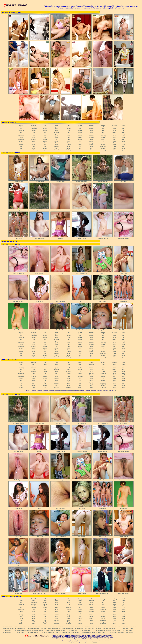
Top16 (82, 301)
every (45, 130)
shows (103, 138)
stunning (103, 150)
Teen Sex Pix (60, 329)
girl (45, 150)
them (114, 143)
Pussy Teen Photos (49, 626)
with (123, 148)
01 (31, 391)
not (80, 143)
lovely (80, 125)
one (80, 148)
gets (45, 146)
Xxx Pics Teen (101, 626)
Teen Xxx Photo (116, 626)
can (34, 136)
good (57, 130)
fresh (45, 134)
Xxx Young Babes (77, 628)
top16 (113, 628)
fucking (45, 141)
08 (73, 391)
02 (37, 391)
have (57, 145)
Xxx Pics (60, 626)
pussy (91, 145)
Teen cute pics (103, 451)
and (21, 132)
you (123, 150)
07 (67, 391)
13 (103, 391)
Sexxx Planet (8, 626)
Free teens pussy (82, 181)
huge (69, 132)
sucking (114, 125)
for (45, 132)
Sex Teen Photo (75, 626)
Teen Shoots (124, 301)
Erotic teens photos (82, 272)
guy (56, 136)
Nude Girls (39, 301)
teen (114, 134)
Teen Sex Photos (64, 628)
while (123, 143)
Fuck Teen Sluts (124, 536)
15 (115, 391)
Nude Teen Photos (124, 593)
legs (69, 143)
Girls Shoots (39, 329)
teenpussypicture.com (39, 593)
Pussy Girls (18, 593)
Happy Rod (18, 564)
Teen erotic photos (103, 181)
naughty (80, 139)
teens (114, 136)
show (103, 134)
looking (69, 150)
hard (57, 139)
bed (21, 143)
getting (45, 148)
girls (56, 125)
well (123, 138)
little (69, 146)
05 (55, 391)
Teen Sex (60, 238)
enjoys (45, 129)
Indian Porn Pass (49, 633)
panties (91, 125)
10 (85, 391)
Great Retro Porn (90, 633)
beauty (21, 141)
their (114, 141)
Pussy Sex (39, 564)
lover (80, 127)
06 (61, 391)
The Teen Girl (103, 564)
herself (56, 150)
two (123, 132)
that (114, 138)
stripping (103, 146)
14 (109, 391)
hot (69, 130)
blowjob (34, 125)
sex (103, 129)
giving (57, 129)
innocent (69, 134)
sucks (114, 127)
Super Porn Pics (103, 628)
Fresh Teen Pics (124, 564)
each (45, 127)
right (103, 127)
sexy (103, 130)
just (69, 139)
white (123, 145)
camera (34, 134)
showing (103, 136)
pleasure (91, 138)
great (57, 134)
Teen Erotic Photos (90, 626)
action (21, 125)
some (103, 143)
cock (34, 141)
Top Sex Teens (60, 301)
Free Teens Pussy (36, 630)
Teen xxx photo (82, 238)
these (114, 146)
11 (91, 391)
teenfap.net (60, 564)
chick (34, 138)
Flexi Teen (124, 272)
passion (91, 127)
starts (103, 145)
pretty (91, 143)
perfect (91, 129)
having (57, 146)
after (21, 127)
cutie (34, 146)
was (123, 136)
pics (91, 132)
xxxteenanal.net (82, 593)
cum (34, 143)
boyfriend (34, 129)
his (69, 127)
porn (91, 139)
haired (56, 138)
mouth (80, 136)
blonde (21, 150)
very (123, 134)
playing (91, 136)
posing (91, 141)
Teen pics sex (60, 209)
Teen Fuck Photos (22, 630)
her (57, 148)
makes (80, 132)
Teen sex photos (39, 238)
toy (123, 130)
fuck (45, 138)
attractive (21, 136)
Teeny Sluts (102, 329)
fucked (45, 139)
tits (123, 129)
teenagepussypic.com (103, 593)
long (69, 148)
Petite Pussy (103, 301)
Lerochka (60, 272)
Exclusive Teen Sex (103, 238)
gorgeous (56, 132)
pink (91, 134)
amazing (21, 130)
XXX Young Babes (124, 238)
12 (97, 391)
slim (103, 141)
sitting (103, 139)
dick (34, 148)
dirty (45, 125)
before (21, 145)
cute (34, 145)
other (80, 150)
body (34, 127)
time (123, 127)
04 (49, 391)
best (21, 146)
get (45, 145)
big (21, 148)
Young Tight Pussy (60, 593)
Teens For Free (10, 628)
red (91, 148)
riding (103, 125)
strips (103, 148)
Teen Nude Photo (35, 626)
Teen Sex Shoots (81, 329)
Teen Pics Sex (35, 628)
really (91, 146)
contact (95, 642)
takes (114, 130)
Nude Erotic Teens (103, 630)
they (114, 148)
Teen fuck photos (18, 209)
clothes (34, 139)
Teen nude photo (124, 209)
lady (69, 141)
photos (91, 130)
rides (91, 150)
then (114, 145)
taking (114, 132)
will (123, 146)
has (57, 143)
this (114, 150)
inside (69, 136)
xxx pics (124, 181)
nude (80, 145)
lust (80, 129)
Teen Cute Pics (89, 628)
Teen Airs (103, 272)
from (45, 136)
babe (21, 138)
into (69, 138)
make (80, 130)
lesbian (69, 145)
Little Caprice (39, 272)
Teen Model (18, 329)
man (80, 134)
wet (123, 139)
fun (45, 143)
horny (69, 129)
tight (123, 125)
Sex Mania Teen (18, 181)
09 (79, 391)
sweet (114, 129)
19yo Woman (123, 329)
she (103, 132)
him (69, 125)
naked (80, 138)
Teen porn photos (39, 209)
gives (56, 127)
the (114, 139)
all (21, 129)
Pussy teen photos (103, 209)
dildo (34, 150)
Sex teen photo (39, 181)
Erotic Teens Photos (50, 628)
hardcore (57, 141)
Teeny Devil (18, 238)
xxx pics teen (60, 181)
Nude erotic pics (18, 301)
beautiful (21, 139)
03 (43, 391)
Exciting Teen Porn (82, 564)
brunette (34, 130)
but (34, 132)
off (80, 146)
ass (21, 134)
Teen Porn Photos (131, 626)
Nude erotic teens (82, 209)
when (123, 141)
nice (80, 141)
